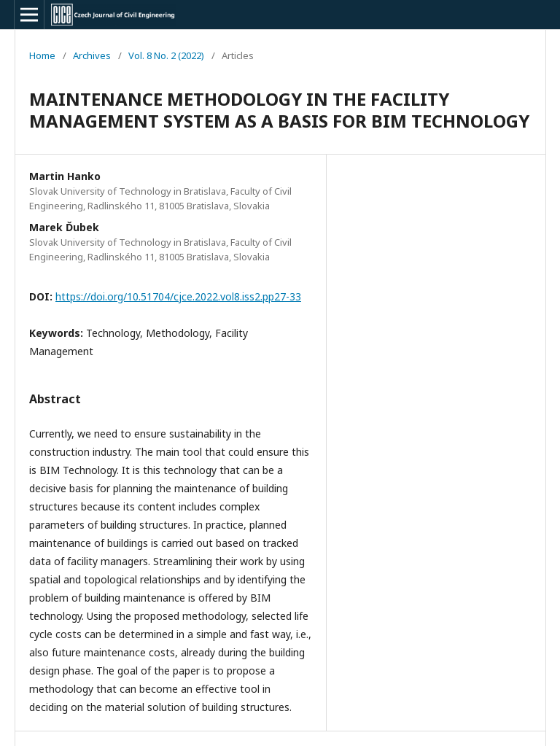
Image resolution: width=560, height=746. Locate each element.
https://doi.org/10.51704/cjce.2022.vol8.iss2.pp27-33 (178, 296)
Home (42, 55)
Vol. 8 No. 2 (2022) (166, 55)
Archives (92, 55)
